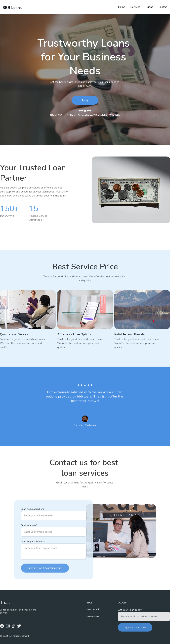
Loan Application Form (33, 521)
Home (122, 7)
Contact (163, 7)
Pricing (149, 7)
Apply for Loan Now (135, 631)
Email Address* (29, 538)
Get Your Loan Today (130, 614)
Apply (85, 100)
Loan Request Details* (33, 554)
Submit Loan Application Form (45, 580)
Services (135, 7)
